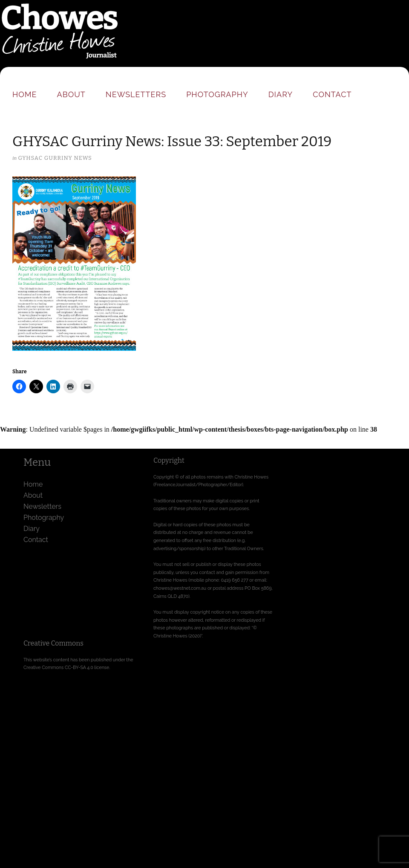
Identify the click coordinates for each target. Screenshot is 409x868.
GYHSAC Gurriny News (55, 158)
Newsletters (136, 94)
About (71, 94)
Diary (281, 94)
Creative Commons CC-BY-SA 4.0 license (66, 667)
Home (25, 94)
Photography (217, 94)
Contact (332, 94)
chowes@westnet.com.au (180, 588)
